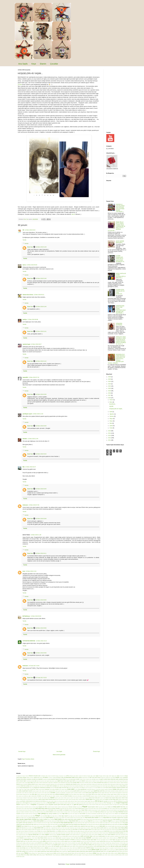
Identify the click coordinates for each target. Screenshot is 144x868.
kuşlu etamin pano (72, 833)
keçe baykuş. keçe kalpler (59, 818)
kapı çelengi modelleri (51, 814)
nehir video (21, 840)
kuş (50, 833)
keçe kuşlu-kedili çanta (115, 824)
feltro (54, 803)
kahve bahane (50, 812)
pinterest (40, 843)
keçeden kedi (65, 830)
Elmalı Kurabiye (68, 796)
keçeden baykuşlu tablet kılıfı (30, 830)
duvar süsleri (85, 794)
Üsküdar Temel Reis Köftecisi (48, 850)
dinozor (39, 794)
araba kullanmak (111, 779)
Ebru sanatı (19, 796)
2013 (110, 435)
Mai (24, 467)
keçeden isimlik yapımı (57, 830)
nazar (77, 838)
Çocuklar (54, 64)
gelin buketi (61, 805)
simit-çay (102, 845)
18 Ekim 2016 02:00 (41, 394)
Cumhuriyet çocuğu (100, 789)
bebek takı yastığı (25, 786)
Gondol (93, 805)
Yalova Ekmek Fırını (42, 853)
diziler (51, 794)
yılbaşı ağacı (99, 853)
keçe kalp (70, 823)
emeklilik (84, 796)
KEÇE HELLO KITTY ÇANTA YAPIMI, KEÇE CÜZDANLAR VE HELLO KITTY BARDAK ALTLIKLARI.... (116, 226)
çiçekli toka (102, 791)
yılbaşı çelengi (121, 853)
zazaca (112, 855)
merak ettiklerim (111, 835)
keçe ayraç (123, 816)
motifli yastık (95, 836)
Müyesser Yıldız (31, 838)
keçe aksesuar (78, 816)
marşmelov (83, 835)
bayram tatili (86, 784)
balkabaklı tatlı (64, 783)
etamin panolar (96, 799)
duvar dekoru (80, 794)
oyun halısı (113, 840)
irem (24, 571)
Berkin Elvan (72, 786)
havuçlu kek (79, 807)
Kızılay (39, 831)
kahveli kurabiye (57, 812)
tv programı (111, 848)
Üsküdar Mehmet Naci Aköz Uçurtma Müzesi (32, 850)
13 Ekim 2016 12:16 (31, 571)
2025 (110, 379)
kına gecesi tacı (108, 830)
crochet (57, 789)
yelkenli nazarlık (64, 853)
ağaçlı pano (114, 776)
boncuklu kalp (65, 788)
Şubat (111, 426)
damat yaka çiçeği (90, 793)
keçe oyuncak (96, 826)
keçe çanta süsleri (94, 819)
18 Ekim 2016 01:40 (41, 278)
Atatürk (83, 781)
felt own (45, 803)
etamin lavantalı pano (61, 799)
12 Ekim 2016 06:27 (36, 344)
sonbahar (35, 846)
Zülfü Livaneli (125, 855)
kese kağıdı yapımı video (97, 830)
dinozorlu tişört (44, 794)
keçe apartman (92, 816)
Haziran (112, 416)
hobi (65, 809)
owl (97, 840)
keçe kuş (107, 824)
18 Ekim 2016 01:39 (41, 247)
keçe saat (117, 826)
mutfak (18, 838)
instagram (34, 810)
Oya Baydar (103, 840)
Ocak (111, 428)
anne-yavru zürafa (75, 779)
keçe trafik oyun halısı (60, 828)
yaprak (48, 853)
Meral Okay (118, 835)
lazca (124, 833)
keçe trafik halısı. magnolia (49, 828)
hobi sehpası (69, 809)
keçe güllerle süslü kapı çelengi (24, 823)
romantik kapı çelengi (110, 843)
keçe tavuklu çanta (30, 828)
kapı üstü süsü (71, 814)
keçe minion (32, 826)
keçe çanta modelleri (76, 819)
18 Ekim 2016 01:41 (41, 331)
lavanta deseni (106, 833)
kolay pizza (101, 831)
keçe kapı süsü (32, 824)
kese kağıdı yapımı (87, 829)
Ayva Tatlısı (30, 782)
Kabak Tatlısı (85, 810)
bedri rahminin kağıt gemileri (63, 786)
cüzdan (115, 789)
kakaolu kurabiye (64, 812)
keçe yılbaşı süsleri (116, 828)
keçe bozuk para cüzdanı (92, 818)
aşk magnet (47, 781)
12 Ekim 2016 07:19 (34, 377)
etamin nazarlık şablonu (80, 799)
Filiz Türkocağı (108, 803)
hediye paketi (116, 807)
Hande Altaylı (36, 807)
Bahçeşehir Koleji (47, 783)
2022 (110, 386)
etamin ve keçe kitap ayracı (112, 799)
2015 (110, 431)
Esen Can (30, 247)
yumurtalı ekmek (92, 855)
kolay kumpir (96, 831)
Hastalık (49, 807)
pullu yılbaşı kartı (85, 843)
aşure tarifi (72, 781)
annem (97, 779)
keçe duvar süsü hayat (83, 821)
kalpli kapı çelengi (99, 812)
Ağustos (112, 414)
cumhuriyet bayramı (91, 789)
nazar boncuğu (82, 838)
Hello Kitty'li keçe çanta (41, 809)
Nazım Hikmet (110, 838)
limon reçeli (19, 835)
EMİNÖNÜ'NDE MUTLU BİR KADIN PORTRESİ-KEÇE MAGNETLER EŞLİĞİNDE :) (121, 309)
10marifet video (37, 776)
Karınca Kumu (112, 814)
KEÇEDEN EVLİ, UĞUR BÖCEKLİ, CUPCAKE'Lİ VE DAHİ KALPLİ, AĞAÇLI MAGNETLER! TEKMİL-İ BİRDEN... (117, 359)
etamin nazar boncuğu (70, 799)
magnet (47, 835)
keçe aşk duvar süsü (101, 816)
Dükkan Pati (120, 794)
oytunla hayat (26, 344)
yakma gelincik (89, 851)
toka (61, 848)
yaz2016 (58, 853)
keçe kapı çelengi (24, 824)
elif (45, 796)
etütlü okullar (54, 801)
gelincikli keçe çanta (87, 805)
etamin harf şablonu (75, 798)
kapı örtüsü (60, 814)
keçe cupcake (124, 818)
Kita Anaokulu (44, 831)
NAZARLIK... (113, 404)
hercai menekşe (52, 809)
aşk (35, 781)
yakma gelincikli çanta (98, 851)
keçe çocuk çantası (39, 821)
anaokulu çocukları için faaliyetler (35, 779)
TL (59, 848)
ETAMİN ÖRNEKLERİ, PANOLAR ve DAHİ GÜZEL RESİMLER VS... (120, 259)
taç (112, 846)
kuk (30, 833)
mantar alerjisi (73, 835)
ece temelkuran (25, 796)
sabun (125, 843)
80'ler (68, 776)
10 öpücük (19, 776)
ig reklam (121, 809)
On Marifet (72, 840)
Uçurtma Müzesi (118, 848)
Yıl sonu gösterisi (89, 853)
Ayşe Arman (25, 783)
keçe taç (24, 828)
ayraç (109, 781)
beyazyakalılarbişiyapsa (95, 786)
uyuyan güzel (19, 850)
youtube (63, 855)
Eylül (111, 412)
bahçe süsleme (39, 783)
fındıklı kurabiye (71, 803)
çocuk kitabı (19, 793)
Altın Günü (92, 778)
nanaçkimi (64, 838)
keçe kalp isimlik (76, 823)
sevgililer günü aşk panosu (66, 845)
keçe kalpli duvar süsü (108, 823)
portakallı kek (74, 843)
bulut (99, 788)
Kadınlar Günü (116, 810)
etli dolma (43, 801)
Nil (23, 230)
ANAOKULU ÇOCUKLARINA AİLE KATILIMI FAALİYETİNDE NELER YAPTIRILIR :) (120, 208)
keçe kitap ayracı (82, 824)
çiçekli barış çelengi (69, 791)
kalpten (111, 812)
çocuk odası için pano (37, 793)
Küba (87, 833)
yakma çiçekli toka (81, 851)
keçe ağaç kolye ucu (54, 816)
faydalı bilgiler (87, 801)
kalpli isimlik (92, 812)
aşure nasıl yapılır (65, 781)
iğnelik (125, 809)
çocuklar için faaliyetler (60, 793)
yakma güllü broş (112, 851)
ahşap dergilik (23, 778)
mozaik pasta (102, 836)
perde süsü (103, 841)
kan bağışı (116, 812)
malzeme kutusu (53, 835)
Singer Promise (118, 845)
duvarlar (96, 794)
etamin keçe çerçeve (84, 798)
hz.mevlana (104, 809)
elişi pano (50, 796)
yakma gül (106, 851)
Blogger (68, 864)
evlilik (66, 801)
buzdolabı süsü (124, 788)
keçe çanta (58, 819)
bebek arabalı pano (93, 784)
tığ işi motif (55, 848)
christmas (47, 789)
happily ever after (43, 807)
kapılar (76, 814)
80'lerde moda (72, 776)
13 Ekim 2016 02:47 (30, 467)
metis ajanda (41, 836)
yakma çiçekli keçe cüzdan (31, 851)
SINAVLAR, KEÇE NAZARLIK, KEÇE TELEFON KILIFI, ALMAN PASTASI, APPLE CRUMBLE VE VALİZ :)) (121, 340)
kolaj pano (82, 831)
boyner (70, 788)
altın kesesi (98, 778)
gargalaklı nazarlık (53, 805)
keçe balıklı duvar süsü (24, 818)
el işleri (43, 796)
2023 (110, 384)
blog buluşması (117, 786)
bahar (35, 783)
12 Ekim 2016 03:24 (30, 230)
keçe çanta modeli (66, 819)
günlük (124, 805)
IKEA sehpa (112, 809)
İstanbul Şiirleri (72, 810)
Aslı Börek (29, 781)
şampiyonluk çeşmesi (83, 846)
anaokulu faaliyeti (55, 779)
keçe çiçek (23, 821)
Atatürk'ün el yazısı (103, 781)
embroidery (80, 796)
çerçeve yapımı (36, 791)
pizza (43, 843)
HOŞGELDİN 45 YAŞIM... (116, 409)
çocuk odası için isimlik (27, 793)
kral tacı (26, 833)
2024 (110, 381)
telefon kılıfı (28, 848)
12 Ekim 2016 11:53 (38, 414)
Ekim (111, 402)
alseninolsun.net (86, 778)
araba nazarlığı (119, 779)
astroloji (33, 781)
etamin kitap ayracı (117, 798)
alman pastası (79, 778)
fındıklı (66, 803)
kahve (45, 812)
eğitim (30, 796)
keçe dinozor (66, 821)
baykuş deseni (31, 784)
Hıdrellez (58, 809)
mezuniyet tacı (56, 836)
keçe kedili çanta (56, 824)
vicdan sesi (66, 850)
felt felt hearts (111, 801)
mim (67, 836)
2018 (110, 393)
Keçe (34, 64)
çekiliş (20, 791)
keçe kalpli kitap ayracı (117, 823)
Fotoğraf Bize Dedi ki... (25, 805)
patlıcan (55, 841)
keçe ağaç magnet (63, 816)
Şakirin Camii (75, 846)
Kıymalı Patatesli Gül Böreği (27, 831)
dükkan (115, 794)
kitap (48, 831)
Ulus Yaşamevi (125, 848)
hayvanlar (100, 807)
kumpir (40, 833)
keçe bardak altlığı (34, 818)
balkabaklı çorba (57, 783)
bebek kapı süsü (101, 784)
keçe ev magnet (107, 821)
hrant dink (91, 809)
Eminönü (88, 796)
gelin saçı (71, 805)
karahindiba (94, 814)
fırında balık (83, 803)
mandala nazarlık (65, 835)
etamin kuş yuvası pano (33, 799)
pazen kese (70, 841)
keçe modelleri (47, 826)
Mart (111, 423)
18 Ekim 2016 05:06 (41, 628)
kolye (117, 831)
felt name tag (32, 803)
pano (45, 841)
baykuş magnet (38, 784)
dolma (54, 794)
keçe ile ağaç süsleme (49, 823)
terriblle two (42, 848)
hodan (74, 809)
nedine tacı (115, 838)
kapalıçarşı (35, 814)
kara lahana (88, 814)
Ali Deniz (45, 778)
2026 (110, 377)
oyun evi (108, 840)
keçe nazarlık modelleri (72, 826)
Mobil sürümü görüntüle (59, 755)
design (24, 794)
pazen (66, 841)
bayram (75, 784)
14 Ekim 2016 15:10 (41, 641)
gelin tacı (76, 805)
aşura (56, 781)
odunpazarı (50, 840)
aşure (59, 781)
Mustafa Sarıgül (124, 836)
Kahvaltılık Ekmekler (39, 812)
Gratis (103, 805)
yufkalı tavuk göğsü (77, 855)
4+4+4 (65, 776)
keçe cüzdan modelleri (42, 819)
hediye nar (110, 807)
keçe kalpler (100, 823)
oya (99, 840)
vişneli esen (77, 850)
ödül (116, 840)
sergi (52, 845)
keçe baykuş (50, 818)
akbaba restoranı (30, 778)
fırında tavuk (101, 803)
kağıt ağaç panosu (124, 810)
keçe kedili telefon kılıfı (66, 824)
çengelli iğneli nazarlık (27, 791)
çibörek (54, 791)
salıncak (31, 845)
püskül (91, 843)
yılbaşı (95, 853)
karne (116, 814)
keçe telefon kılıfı (39, 828)
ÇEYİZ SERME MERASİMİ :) (120, 242)
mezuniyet (50, 836)
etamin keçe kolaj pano (94, 798)
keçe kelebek (74, 824)
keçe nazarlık (62, 826)
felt (96, 801)
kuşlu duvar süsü (64, 833)
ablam (77, 776)
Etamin (43, 64)
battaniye (126, 783)
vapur (56, 850)
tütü (98, 848)
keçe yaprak (109, 828)
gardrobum (42, 805)
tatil (125, 846)
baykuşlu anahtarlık (46, 784)
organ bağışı (93, 840)
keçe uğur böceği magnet (78, 828)
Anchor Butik (63, 779)
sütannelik (62, 846)
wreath (89, 850)
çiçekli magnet (90, 791)
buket (96, 788)
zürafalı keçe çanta (20, 857)
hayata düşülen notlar (93, 807)
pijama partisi (34, 843)
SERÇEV (49, 845)
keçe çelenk (123, 819)
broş (83, 788)
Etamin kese (109, 798)
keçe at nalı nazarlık (110, 816)
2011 (110, 440)
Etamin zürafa (25, 801)
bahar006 (25, 377)
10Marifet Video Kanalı (46, 776)
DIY (28, 794)
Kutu (85, 833)
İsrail (64, 810)
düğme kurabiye (107, 794)
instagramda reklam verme (42, 810)
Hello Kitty (123, 807)
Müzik (36, 838)
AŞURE (111, 406)
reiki (101, 843)
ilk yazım (30, 810)
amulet (117, 778)
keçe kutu (122, 824)
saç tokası (27, 845)
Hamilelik (26, 807)
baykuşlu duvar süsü (55, 784)
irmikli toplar (56, 810)
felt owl (42, 803)
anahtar (121, 778)
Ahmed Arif (122, 776)
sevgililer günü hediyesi (77, 845)
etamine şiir (38, 801)
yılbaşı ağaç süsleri (107, 853)
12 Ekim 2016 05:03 (32, 265)
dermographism (119, 793)
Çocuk (126, 791)
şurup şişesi (108, 846)
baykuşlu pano (69, 784)
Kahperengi (32, 812)
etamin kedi (103, 798)
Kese (81, 829)
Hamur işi (30, 807)
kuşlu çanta (58, 833)
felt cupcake (105, 801)
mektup (100, 835)
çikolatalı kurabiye (115, 791)
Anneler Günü (82, 779)
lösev (43, 835)
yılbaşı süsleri (30, 855)
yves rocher (105, 855)
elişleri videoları (56, 796)
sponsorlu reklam (41, 846)
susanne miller (50, 846)
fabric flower (77, 801)
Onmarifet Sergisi (86, 840)
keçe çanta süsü (101, 819)
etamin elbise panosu (66, 798)
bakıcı (52, 783)
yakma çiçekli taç (72, 851)
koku (72, 831)
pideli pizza (29, 843)
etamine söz (32, 801)
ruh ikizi (121, 843)
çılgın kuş (44, 791)
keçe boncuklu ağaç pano (79, 818)
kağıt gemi (18, 812)
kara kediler (82, 814)
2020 (110, 388)
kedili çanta (70, 830)
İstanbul (67, 810)
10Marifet (31, 776)
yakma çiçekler (103, 850)
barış (81, 783)
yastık (55, 853)
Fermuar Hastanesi (60, 803)
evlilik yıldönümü (71, 801)
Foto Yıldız (114, 803)
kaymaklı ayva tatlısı (28, 816)
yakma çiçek (95, 850)
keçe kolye (102, 824)
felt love (21, 803)
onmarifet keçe (78, 840)
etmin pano (48, 801)
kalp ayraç (83, 812)
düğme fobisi (101, 794)
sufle (46, 846)
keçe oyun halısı (89, 826)
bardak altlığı (76, 782)
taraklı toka (121, 846)
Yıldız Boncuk (49, 855)
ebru (127, 794)
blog (112, 786)
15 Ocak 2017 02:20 (41, 678)
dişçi (48, 794)
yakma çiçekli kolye (54, 851)
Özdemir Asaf (20, 841)
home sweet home (80, 809)
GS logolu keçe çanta (117, 805)
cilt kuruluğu (52, 789)
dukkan (75, 794)
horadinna (86, 809)
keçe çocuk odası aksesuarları (50, 821)
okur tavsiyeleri (56, 840)
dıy (27, 794)
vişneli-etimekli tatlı (83, 850)
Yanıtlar (26, 244)
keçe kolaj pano (96, 824)
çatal (121, 789)
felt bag (99, 801)
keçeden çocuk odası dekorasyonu (44, 830)
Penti (87, 841)
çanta (118, 789)
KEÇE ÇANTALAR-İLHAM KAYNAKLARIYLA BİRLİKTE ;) (121, 276)
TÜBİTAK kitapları (90, 848)
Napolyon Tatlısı (70, 838)
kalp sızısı (87, 812)
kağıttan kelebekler (25, 812)
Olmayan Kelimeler (65, 840)
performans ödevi (109, 841)
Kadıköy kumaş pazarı (93, 810)
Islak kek (117, 809)
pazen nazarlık (77, 841)
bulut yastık (108, 788)
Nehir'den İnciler (28, 840)
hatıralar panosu (65, 807)
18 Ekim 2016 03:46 (41, 519)
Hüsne (100, 809)
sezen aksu (85, 845)
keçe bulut (106, 818)
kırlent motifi (122, 829)
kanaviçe (121, 812)
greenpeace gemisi (108, 805)
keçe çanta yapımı (109, 819)
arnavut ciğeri (23, 781)
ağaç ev (98, 776)
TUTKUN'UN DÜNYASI (29, 641)
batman (115, 783)
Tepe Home (33, 848)
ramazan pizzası (96, 843)
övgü (127, 840)
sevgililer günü (57, 845)
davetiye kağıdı (101, 793)
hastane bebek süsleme (56, 807)
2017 (110, 395)
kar (79, 814)
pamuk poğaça (40, 841)
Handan (25, 439)
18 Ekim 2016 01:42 (41, 361)
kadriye (25, 319)
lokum (40, 835)
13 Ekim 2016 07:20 (34, 505)
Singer (106, 845)
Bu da (85, 788)
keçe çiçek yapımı (29, 821)
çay (123, 789)
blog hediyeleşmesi (25, 788)
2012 (110, 438)
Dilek (31, 794)
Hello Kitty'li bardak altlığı (29, 809)
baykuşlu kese (63, 784)
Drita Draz (71, 794)
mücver (25, 838)
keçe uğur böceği (69, 828)
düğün (112, 794)
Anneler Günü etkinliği (90, 779)
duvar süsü (91, 794)
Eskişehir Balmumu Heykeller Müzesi (114, 796)
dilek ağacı (35, 794)
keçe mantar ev (25, 826)
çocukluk (83, 793)
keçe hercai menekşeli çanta (38, 823)
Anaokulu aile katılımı (21, 779)
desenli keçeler (19, 794)
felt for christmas (118, 801)
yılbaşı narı (23, 855)
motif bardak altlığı (88, 836)
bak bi (74, 214)
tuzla (84, 848)
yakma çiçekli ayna (111, 850)
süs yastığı (56, 846)
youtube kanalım (69, 855)
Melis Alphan (104, 835)
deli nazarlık (112, 793)
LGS (127, 833)
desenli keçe (125, 793)
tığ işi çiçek (51, 848)
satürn (45, 845)
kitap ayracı (52, 831)
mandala (59, 835)
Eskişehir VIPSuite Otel (38, 798)
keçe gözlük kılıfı (124, 821)
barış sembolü (110, 783)
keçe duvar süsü (74, 821)
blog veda (32, 788)
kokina (60, 831)
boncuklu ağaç (58, 788)
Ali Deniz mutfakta (52, 778)
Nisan (111, 421)
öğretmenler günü (122, 840)
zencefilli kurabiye (118, 855)
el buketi (39, 796)
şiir (91, 846)
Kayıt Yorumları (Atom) (28, 759)
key (104, 830)
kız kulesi (35, 831)
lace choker (100, 833)
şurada (20, 84)
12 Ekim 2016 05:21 (39, 295)
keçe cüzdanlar (51, 819)
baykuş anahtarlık (24, 784)
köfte (124, 831)
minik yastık (74, 836)
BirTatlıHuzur (26, 616)
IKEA (109, 809)
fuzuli (38, 805)
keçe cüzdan (32, 819)
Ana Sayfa (23, 64)
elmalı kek (62, 796)
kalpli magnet (107, 812)
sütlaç (65, 846)
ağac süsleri (93, 776)
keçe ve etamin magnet (89, 828)
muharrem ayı (118, 836)
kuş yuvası (53, 833)
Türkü (96, 848)
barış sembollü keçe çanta (100, 782)
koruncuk (121, 831)
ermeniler (100, 796)
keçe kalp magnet (84, 823)
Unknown (25, 505)
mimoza (70, 836)
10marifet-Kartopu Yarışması (57, 776)
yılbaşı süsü (36, 855)
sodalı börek (24, 846)
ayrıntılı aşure (113, 781)
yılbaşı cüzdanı (114, 853)
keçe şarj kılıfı (122, 826)
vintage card (71, 850)
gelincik (81, 805)
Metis (37, 836)
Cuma (76, 789)
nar (74, 838)
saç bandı (23, 845)
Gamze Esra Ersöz (28, 295)
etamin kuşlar (42, 799)
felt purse (50, 803)
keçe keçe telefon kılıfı (48, 824)
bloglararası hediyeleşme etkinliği (42, 788)
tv (108, 848)
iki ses (26, 810)
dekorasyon (107, 793)
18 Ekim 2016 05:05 (41, 600)
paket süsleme (33, 841)
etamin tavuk (102, 799)
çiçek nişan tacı (61, 791)
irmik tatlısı (51, 810)
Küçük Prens (91, 833)
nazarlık (89, 838)
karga (107, 814)
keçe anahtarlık (85, 816)
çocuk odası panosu (46, 793)
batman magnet (120, 783)
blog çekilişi (123, 786)
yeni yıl (83, 853)
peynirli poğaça (23, 843)
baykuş (18, 784)
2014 (110, 433)
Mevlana (46, 836)
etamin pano (89, 799)
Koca (57, 831)
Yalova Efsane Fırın (33, 853)
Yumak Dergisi (85, 855)
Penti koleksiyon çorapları (94, 841)
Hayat (85, 807)
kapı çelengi (42, 813)
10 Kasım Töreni (25, 776)
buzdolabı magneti (116, 788)
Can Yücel (36, 789)
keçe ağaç (47, 816)
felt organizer (37, 803)
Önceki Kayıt (96, 752)
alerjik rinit (36, 778)
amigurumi (103, 778)
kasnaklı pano (124, 814)
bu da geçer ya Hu (91, 788)
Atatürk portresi (89, 781)
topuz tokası (70, 848)
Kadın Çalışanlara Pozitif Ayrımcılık (105, 810)
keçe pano (102, 826)
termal (38, 848)
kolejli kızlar (107, 831)
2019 (110, 391)
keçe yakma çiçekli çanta (100, 828)
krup (29, 833)
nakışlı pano (58, 838)
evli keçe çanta (61, 801)
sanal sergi (36, 845)
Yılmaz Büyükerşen (56, 855)
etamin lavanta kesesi (50, 799)
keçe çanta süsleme (85, 819)
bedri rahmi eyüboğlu (52, 786)
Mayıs (111, 419)
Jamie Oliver (78, 810)
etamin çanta (58, 798)
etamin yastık (122, 799)
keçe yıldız (21, 830)
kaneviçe (31, 814)
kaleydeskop (75, 812)
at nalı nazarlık (78, 781)
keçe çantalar (117, 819)
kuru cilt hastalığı (45, 833)
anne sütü (68, 779)
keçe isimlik (64, 823)
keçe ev (90, 821)
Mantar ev (78, 835)
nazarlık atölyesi (95, 838)
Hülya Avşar (96, 809)
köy (127, 831)
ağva (118, 776)
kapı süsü (65, 814)
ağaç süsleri (109, 776)
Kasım (111, 400)
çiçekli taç (96, 791)
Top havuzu (64, 848)
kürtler (96, 833)
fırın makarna (77, 803)
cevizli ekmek (41, 789)
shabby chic (91, 845)
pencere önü (83, 841)
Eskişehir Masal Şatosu (28, 798)
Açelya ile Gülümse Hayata (84, 776)
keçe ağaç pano (72, 816)
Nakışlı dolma (44, 838)
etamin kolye (125, 798)
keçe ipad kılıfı (57, 823)
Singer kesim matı (111, 845)
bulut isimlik (103, 788)
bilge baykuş (108, 786)
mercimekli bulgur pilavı (21, 836)
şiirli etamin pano (101, 846)
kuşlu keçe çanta (80, 833)
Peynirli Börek (117, 841)
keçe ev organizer (116, 821)
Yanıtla (24, 240)
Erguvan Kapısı (94, 796)
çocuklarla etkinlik (77, 793)
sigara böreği (97, 845)
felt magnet (26, 803)
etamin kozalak (19, 799)
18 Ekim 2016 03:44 (41, 454)
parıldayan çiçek (27, 414)
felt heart (124, 801)
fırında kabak (88, 803)
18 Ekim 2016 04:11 (41, 553)
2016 (110, 398)
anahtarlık (125, 778)
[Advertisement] (59, 736)
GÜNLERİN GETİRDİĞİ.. (119, 324)
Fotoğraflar (33, 805)
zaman (109, 855)
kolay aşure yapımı (89, 831)
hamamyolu (21, 807)
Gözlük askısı (98, 805)
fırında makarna (95, 803)
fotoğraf (118, 803)
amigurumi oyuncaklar (110, 778)
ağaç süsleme (103, 776)
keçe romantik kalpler (110, 826)
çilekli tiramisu (122, 791)
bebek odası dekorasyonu (110, 784)
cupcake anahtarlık (108, 789)
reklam (104, 843)
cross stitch (71, 789)
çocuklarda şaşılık (69, 793)
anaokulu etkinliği (47, 779)
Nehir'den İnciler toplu (38, 840)
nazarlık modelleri (103, 838)
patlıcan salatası (61, 841)
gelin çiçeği (66, 805)
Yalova (26, 853)
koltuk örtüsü (113, 831)
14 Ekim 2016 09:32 (36, 616)
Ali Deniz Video (60, 778)
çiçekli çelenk (76, 791)
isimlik (61, 810)
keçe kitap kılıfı (90, 824)
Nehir (120, 838)
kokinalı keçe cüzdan (66, 831)
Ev (57, 801)
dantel (96, 793)
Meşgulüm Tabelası (31, 836)
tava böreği (22, 848)
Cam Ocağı (19, 789)
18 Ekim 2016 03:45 (41, 489)
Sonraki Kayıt (22, 752)
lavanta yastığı (120, 833)
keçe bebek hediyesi (69, 818)
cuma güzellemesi (82, 789)
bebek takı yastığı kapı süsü (36, 786)
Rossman (117, 843)
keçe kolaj (42, 816)
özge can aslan (26, 841)
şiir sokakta (94, 846)
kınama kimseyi (115, 830)
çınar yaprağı (49, 791)
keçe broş (101, 818)
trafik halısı (75, 848)
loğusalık (30, 835)
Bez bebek (103, 786)
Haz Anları (105, 807)
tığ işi (46, 848)
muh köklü (107, 836)
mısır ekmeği (63, 836)
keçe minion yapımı (39, 826)
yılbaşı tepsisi (42, 855)
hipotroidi (62, 809)
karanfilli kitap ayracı (101, 814)
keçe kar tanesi (40, 824)
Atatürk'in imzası (96, 781)
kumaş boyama (35, 833)
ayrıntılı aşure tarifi (120, 781)
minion (79, 836)
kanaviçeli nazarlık (24, 814)
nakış (39, 838)
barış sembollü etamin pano (88, 783)
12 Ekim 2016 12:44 (33, 439)
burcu (24, 265)
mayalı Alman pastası (93, 835)
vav (58, 850)
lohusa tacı (36, 835)
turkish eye (80, 848)
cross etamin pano (63, 789)
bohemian (52, 788)
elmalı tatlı (75, 796)
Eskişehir (104, 796)
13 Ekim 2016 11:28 (36, 535)
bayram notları (80, 784)
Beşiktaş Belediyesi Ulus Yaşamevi (82, 786)
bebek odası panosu (120, 784)
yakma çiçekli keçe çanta (43, 851)
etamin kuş (25, 799)
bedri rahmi (44, 786)
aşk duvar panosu (40, 781)
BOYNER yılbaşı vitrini (77, 788)
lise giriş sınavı (25, 835)
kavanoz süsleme (20, 816)
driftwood (58, 794)
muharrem (112, 836)
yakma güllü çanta (121, 851)
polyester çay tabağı (53, 843)
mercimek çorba (124, 835)
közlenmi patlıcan (20, 833)
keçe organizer (81, 826)
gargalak (47, 805)
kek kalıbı (75, 829)
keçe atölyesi (118, 816)
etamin (52, 798)
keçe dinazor (60, 821)
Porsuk (69, 843)
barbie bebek (70, 783)
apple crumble (104, 779)
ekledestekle (34, 796)
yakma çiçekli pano (63, 851)
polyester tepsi (61, 843)
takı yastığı (115, 846)
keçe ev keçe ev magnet (98, 821)
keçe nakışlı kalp (54, 826)
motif (82, 836)
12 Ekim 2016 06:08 (33, 319)
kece (34, 816)
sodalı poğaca (30, 846)
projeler (79, 843)
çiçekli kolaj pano (84, 791)
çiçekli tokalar (108, 791)
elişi (47, 796)
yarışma (51, 853)
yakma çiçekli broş (120, 850)
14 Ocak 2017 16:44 (34, 666)
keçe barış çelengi (42, 818)
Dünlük (124, 794)
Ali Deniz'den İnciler (70, 778)
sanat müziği (41, 845)
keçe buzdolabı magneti (115, 818)
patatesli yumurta (50, 841)
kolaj (74, 831)
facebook (82, 801)
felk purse (93, 801)
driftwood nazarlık (64, 794)
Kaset (119, 814)
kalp (79, 812)
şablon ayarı (70, 846)
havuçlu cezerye (73, 807)
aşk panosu (52, 781)
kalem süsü (70, 812)
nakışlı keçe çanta (51, 838)
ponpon (66, 843)
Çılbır (41, 791)
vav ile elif (61, 850)
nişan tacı (45, 840)
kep (79, 830)
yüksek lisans (99, 855)
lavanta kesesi (112, 833)
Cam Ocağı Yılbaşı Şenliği (27, 789)
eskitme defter (47, 798)
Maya (87, 835)
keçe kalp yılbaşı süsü (93, 823)
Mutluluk (21, 838)
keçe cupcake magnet (22, 819)
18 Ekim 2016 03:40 (41, 426)
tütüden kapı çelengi (103, 848)
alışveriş (41, 778)
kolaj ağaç (78, 831)
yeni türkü (79, 853)
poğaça (46, 843)
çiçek (56, 791)
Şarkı (89, 846)
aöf (99, 779)
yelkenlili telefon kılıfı (72, 853)
